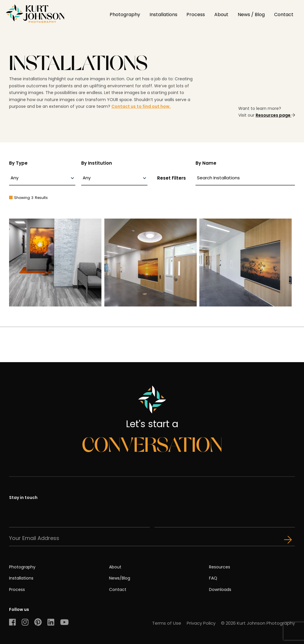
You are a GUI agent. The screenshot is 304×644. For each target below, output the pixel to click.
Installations (163, 15)
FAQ (213, 578)
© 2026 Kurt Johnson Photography (258, 623)
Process (196, 15)
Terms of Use (167, 623)
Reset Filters (171, 178)
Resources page (275, 115)
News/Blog (120, 578)
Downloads (220, 590)
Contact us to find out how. (141, 106)
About (221, 15)
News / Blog (251, 15)
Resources (220, 567)
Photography (125, 15)
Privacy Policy (201, 623)
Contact (284, 15)
